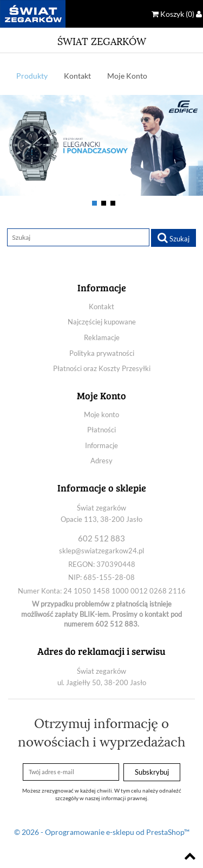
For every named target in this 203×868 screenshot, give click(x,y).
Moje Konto (127, 76)
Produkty (32, 76)
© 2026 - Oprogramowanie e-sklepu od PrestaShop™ (102, 832)
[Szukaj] (78, 238)
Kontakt (77, 76)
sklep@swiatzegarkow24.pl (101, 551)
